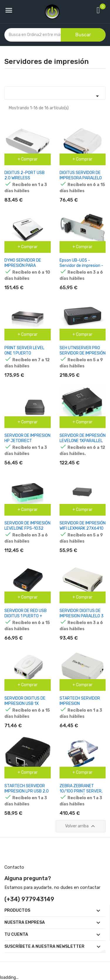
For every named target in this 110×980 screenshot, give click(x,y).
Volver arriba (81, 826)
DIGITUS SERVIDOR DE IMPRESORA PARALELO (81, 175)
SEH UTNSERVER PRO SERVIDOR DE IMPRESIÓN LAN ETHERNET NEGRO (83, 353)
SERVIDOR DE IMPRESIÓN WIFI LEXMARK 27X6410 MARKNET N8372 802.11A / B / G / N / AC (83, 531)
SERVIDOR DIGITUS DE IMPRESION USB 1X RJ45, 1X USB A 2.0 (25, 704)
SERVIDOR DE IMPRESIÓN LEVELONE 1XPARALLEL (83, 438)
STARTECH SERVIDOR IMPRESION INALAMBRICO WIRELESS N (82, 706)
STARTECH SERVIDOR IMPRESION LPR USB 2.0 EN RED (27, 791)
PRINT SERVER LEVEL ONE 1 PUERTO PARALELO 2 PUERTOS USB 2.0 (25, 356)
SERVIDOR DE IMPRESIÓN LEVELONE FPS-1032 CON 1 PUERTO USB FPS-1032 (27, 531)
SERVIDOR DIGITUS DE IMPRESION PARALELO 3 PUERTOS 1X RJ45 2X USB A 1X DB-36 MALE (82, 619)
